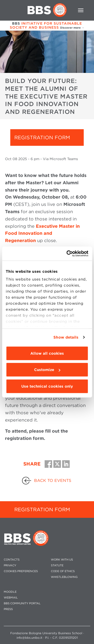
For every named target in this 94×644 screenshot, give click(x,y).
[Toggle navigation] (81, 10)
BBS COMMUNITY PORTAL (22, 603)
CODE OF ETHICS (63, 571)
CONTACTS (12, 560)
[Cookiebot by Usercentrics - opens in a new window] (67, 254)
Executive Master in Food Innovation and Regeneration (42, 233)
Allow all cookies (47, 353)
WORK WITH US (62, 560)
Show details (66, 337)
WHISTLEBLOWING (64, 577)
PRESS (8, 609)
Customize (47, 370)
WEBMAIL (11, 598)
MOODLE (10, 592)
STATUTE (57, 565)
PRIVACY (10, 565)
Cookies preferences (21, 571)
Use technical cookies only (47, 386)
